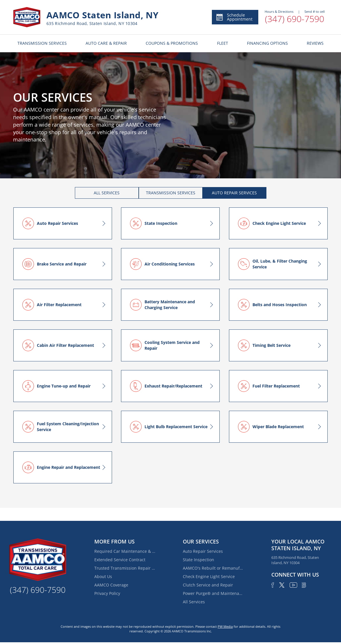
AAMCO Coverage (111, 585)
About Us (103, 576)
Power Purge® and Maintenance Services (213, 593)
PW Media (225, 626)
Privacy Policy (107, 593)
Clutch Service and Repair (208, 585)
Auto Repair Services (203, 551)
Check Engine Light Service (209, 576)
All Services (194, 602)
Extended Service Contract (120, 560)
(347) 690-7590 (295, 19)
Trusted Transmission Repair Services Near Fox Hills (125, 568)
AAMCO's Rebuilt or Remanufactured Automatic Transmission (213, 568)
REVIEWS (315, 43)
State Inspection (199, 560)
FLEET (223, 43)
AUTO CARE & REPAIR (106, 43)
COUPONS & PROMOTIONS (172, 43)
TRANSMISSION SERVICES (42, 43)
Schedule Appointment (234, 17)
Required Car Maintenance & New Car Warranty (125, 551)
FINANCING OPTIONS (267, 43)
